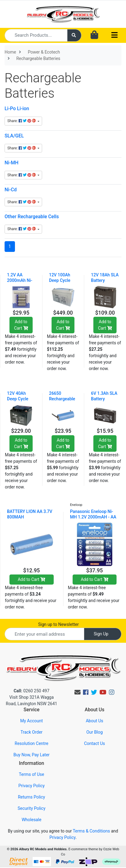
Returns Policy (32, 797)
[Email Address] (44, 634)
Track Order (31, 732)
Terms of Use (32, 774)
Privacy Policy (31, 786)
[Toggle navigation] (114, 35)
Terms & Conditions (91, 831)
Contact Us (94, 743)
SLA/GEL (14, 136)
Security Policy (32, 808)
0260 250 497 (32, 691)
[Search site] (74, 35)
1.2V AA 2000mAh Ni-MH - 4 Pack (20, 280)
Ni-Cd (11, 190)
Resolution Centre (31, 743)
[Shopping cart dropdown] (94, 35)
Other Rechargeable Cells (32, 217)
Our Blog (95, 732)
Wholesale (32, 820)
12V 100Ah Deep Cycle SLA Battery (60, 280)
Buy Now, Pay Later (32, 755)
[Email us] (77, 692)
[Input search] (36, 35)
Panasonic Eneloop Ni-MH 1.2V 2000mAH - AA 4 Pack (93, 517)
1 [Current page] (10, 246)
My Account (31, 721)
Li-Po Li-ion (17, 109)
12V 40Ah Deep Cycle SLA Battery (18, 399)
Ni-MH (12, 163)
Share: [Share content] (22, 121)
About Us (94, 721)
